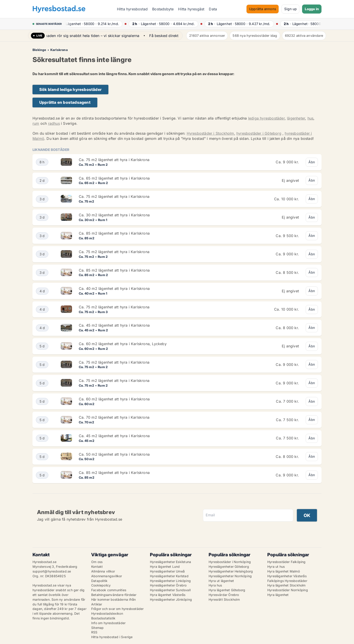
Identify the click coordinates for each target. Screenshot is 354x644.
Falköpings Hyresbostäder (287, 581)
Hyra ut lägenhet (221, 581)
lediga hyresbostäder (266, 118)
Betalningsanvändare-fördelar (114, 595)
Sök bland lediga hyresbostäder (70, 89)
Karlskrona (59, 50)
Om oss (97, 562)
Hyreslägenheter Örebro (168, 585)
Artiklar (97, 604)
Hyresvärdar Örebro (224, 595)
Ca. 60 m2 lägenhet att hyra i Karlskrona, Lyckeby (123, 344)
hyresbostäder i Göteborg (259, 133)
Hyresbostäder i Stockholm (210, 133)
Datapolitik (99, 581)
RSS (94, 632)
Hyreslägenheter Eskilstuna (170, 562)
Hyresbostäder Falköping (286, 562)
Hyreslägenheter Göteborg (229, 567)
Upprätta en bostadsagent (65, 102)
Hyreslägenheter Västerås (287, 576)
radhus (54, 123)
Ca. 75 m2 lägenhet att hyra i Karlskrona (114, 160)
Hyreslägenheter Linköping (170, 581)
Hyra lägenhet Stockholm (286, 585)
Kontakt (97, 567)
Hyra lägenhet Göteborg (227, 590)
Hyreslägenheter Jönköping (171, 599)
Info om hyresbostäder (108, 623)
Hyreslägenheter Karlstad (169, 576)
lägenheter (296, 118)
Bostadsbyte (163, 9)
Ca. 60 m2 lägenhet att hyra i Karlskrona (114, 399)
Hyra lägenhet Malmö (284, 571)
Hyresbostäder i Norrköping (230, 562)
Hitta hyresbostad (132, 9)
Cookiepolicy (101, 585)
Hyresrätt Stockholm (224, 599)
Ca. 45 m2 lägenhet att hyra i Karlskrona (114, 325)
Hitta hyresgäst (191, 9)
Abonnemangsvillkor (107, 576)
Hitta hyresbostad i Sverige (112, 637)
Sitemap (97, 628)
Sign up (290, 9)
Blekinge (39, 50)
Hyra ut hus (276, 567)
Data (213, 9)
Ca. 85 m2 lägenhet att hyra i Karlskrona (114, 233)
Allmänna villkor (103, 571)
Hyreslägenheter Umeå (167, 571)
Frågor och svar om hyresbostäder (117, 609)
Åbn (312, 162)
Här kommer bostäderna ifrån (113, 599)
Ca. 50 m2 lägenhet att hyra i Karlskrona (114, 454)
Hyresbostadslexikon (107, 613)
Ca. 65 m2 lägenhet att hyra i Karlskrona (114, 178)
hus (311, 118)
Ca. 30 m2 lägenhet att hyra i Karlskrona (114, 215)
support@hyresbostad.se (52, 571)
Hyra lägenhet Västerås (168, 595)
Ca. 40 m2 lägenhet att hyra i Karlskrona (114, 289)
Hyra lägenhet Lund (165, 567)
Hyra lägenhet (278, 595)
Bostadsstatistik (103, 618)
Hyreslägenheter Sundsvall (170, 590)
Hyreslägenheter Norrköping (230, 576)
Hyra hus (215, 585)
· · (92, 24)
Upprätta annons (263, 9)
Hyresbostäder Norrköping (288, 590)
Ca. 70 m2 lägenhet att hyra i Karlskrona (114, 417)
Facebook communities (109, 590)
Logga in (312, 9)
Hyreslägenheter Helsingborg (231, 571)
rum (36, 123)
